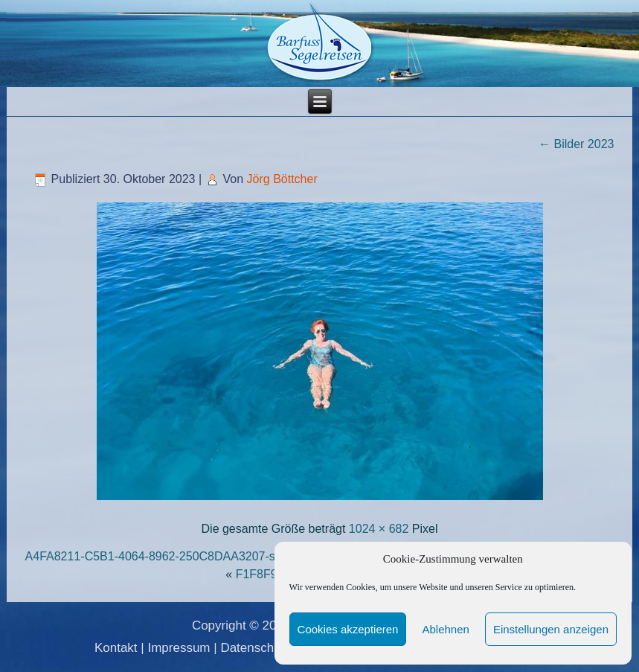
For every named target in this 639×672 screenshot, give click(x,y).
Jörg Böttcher (282, 179)
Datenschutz (256, 648)
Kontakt (116, 648)
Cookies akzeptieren (348, 629)
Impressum (179, 648)
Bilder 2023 (576, 144)
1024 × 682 (379, 529)
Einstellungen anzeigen (551, 629)
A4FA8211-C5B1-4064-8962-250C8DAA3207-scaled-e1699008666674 (213, 556)
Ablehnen (445, 629)
